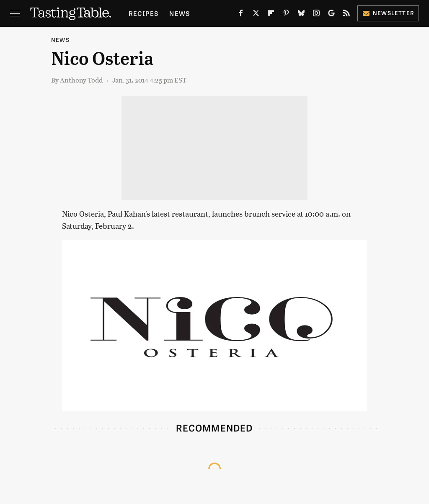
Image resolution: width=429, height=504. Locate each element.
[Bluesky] (301, 15)
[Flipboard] (271, 15)
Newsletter (388, 13)
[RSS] (346, 15)
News (180, 13)
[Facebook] (241, 15)
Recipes (143, 13)
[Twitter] (256, 15)
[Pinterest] (286, 15)
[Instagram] (316, 15)
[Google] (331, 15)
